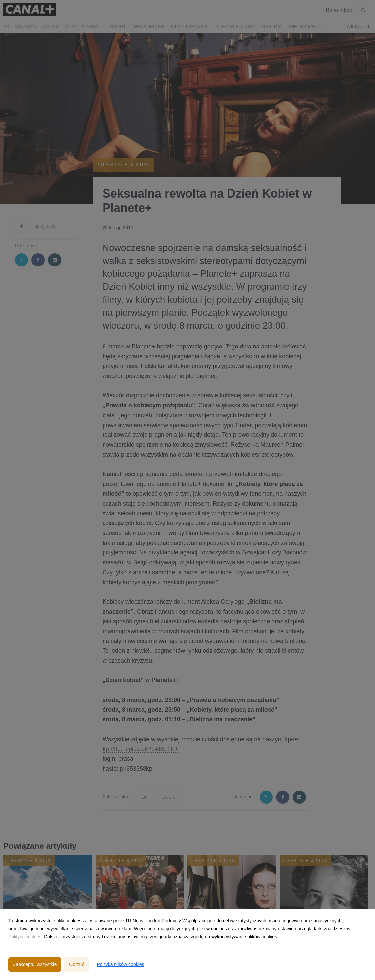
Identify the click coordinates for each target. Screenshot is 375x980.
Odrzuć (77, 964)
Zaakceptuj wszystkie (35, 964)
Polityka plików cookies (120, 964)
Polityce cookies (25, 937)
